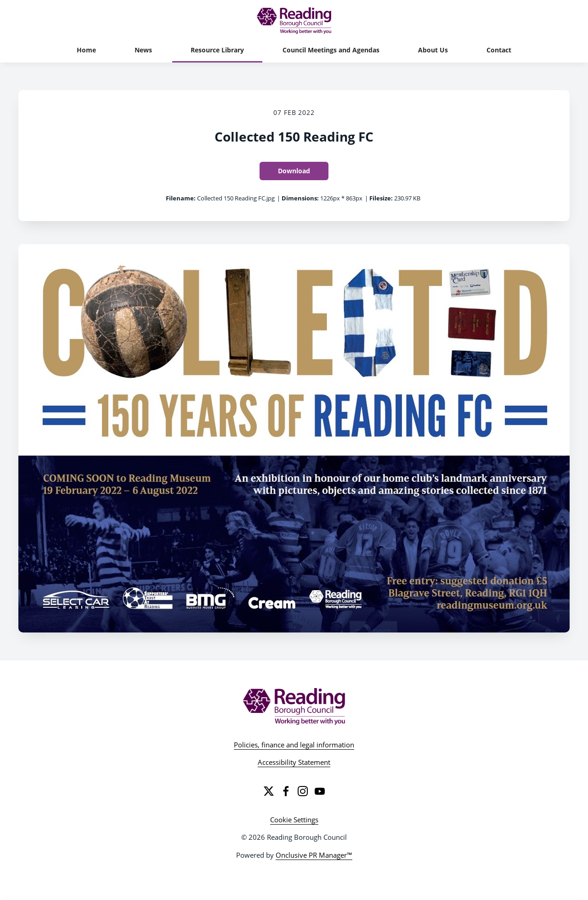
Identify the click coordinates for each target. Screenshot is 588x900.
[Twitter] (269, 791)
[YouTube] (320, 791)
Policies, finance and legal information (294, 745)
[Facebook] (286, 791)
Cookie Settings (294, 820)
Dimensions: (300, 198)
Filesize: (381, 198)
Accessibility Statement (294, 762)
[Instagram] (303, 791)
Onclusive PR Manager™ (314, 855)
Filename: (181, 198)
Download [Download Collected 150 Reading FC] (294, 171)
